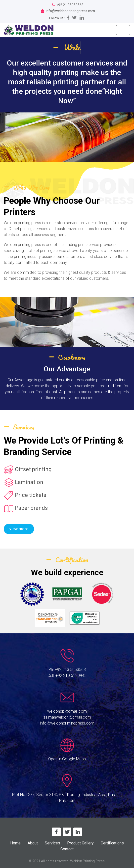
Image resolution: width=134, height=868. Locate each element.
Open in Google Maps (67, 759)
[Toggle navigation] (123, 30)
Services (52, 843)
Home (15, 843)
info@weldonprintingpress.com (67, 723)
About (33, 843)
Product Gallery (80, 843)
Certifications (112, 843)
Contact (67, 849)
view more (19, 529)
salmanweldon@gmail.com (67, 717)
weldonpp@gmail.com (67, 711)
